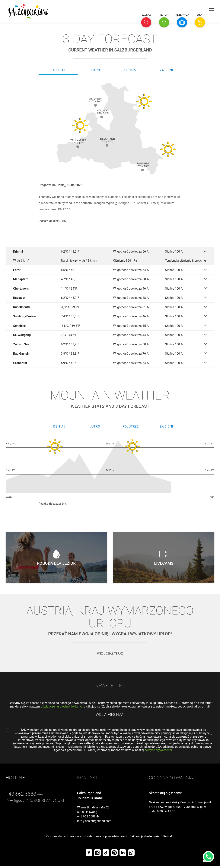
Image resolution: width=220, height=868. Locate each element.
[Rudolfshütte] (110, 308)
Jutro (95, 70)
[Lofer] (110, 270)
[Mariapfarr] (110, 280)
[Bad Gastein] (110, 355)
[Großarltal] (110, 364)
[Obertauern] (110, 289)
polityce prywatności (158, 752)
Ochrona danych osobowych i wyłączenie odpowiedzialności (86, 839)
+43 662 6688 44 (88, 819)
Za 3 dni (166, 70)
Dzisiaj (59, 70)
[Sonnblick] (110, 327)
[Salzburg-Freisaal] (110, 317)
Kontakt (169, 839)
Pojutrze (131, 70)
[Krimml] (110, 252)
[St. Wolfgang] (110, 336)
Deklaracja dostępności (145, 839)
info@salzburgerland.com (94, 823)
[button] (146, 22)
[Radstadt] (110, 298)
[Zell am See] (110, 345)
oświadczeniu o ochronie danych (62, 708)
